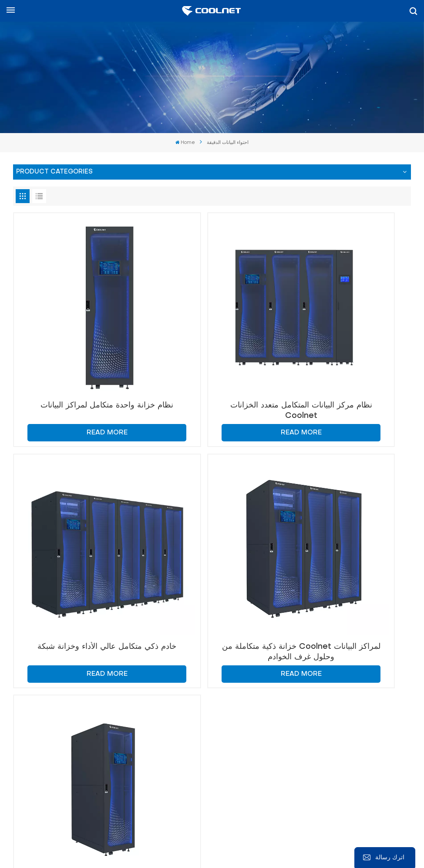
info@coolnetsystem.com (292, 688)
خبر (205, 836)
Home (185, 143)
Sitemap (231, 836)
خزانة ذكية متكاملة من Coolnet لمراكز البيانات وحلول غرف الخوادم (77, 533)
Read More (77, 374)
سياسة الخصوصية (313, 846)
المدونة (183, 836)
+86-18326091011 (75, 728)
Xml (270, 846)
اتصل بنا (31, 630)
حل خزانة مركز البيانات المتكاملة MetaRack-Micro (212, 533)
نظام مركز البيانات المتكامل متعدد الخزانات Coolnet (212, 352)
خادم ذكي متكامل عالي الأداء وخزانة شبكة (347, 352)
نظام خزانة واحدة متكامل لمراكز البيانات (77, 352)
